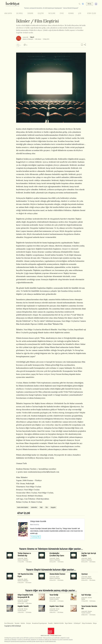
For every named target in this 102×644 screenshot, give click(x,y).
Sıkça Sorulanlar (87, 623)
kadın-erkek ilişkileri (23, 507)
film (47, 507)
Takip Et (32, 37)
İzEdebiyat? (77, 623)
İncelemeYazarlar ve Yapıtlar (23, 601)
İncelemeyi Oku (35, 537)
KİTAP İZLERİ (92, 13)
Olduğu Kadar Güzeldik (38, 521)
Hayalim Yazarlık (23, 606)
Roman (71, 13)
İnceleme (52, 13)
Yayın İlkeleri (69, 623)
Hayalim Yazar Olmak (57, 606)
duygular (53, 507)
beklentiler (34, 507)
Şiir (80, 13)
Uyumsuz (85, 574)
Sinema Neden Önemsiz (57, 574)
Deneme (30, 13)
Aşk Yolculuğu (86, 595)
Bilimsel (20, 13)
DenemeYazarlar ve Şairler (55, 598)
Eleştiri (41, 13)
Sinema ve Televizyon (28, 39)
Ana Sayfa (8, 13)
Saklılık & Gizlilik (59, 623)
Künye (95, 623)
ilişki (41, 507)
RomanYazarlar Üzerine (23, 610)
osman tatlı (25, 37)
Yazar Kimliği (54, 595)
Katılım (23, 623)
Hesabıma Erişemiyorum (39, 623)
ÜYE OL (90, 4)
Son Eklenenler (9, 623)
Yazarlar (17, 623)
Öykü (62, 13)
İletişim (29, 623)
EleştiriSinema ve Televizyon (23, 559)
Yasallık (50, 623)
